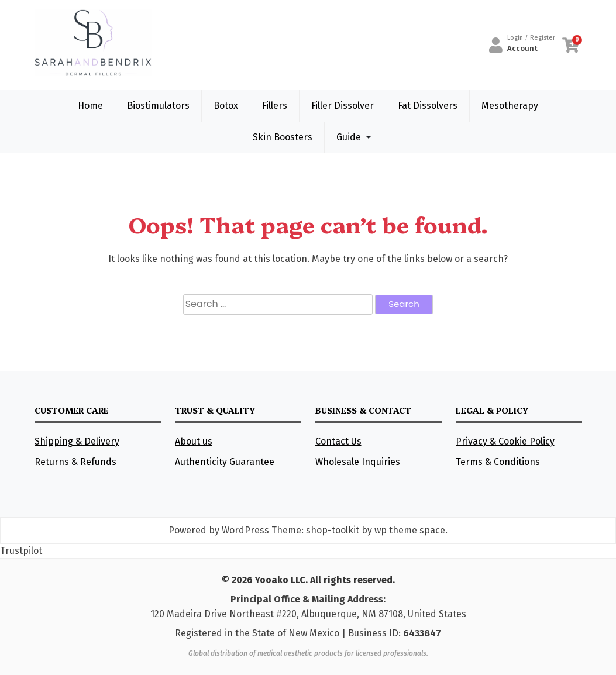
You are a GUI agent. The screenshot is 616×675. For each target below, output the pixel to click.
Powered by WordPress (219, 530)
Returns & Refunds (75, 462)
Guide (349, 137)
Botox (226, 106)
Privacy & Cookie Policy (505, 441)
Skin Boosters (283, 137)
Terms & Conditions (498, 462)
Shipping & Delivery (77, 441)
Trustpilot (21, 551)
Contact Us (338, 441)
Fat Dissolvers (428, 106)
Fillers (275, 106)
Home (90, 106)
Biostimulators (158, 106)
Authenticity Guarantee (225, 462)
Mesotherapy (510, 106)
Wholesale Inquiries (358, 462)
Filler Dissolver (343, 106)
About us (194, 441)
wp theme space (410, 530)
